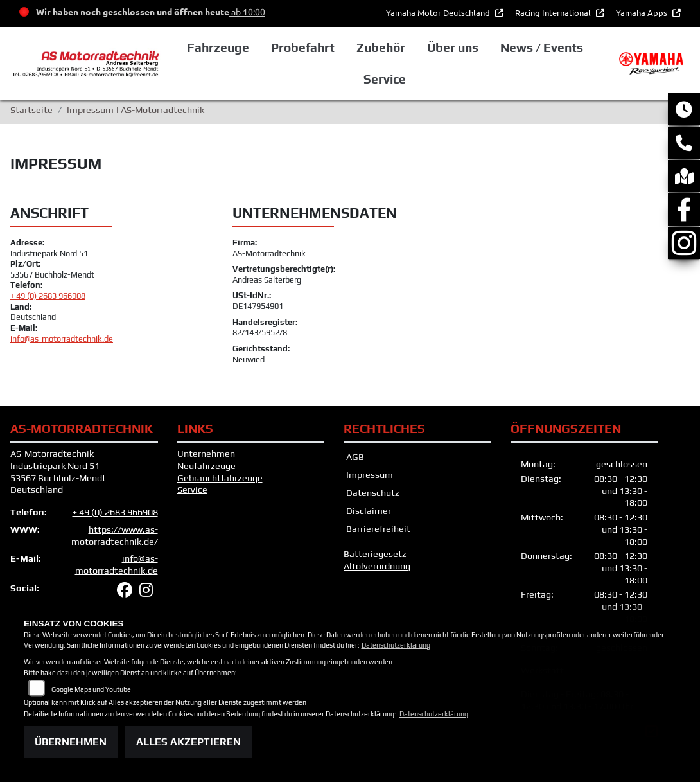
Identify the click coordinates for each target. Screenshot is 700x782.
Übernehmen (71, 742)
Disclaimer (369, 511)
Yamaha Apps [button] (643, 13)
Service (192, 490)
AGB (355, 457)
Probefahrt (303, 48)
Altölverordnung (377, 566)
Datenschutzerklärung (396, 645)
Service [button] (385, 79)
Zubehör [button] (381, 48)
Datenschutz (373, 493)
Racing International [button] (554, 13)
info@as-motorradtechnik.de (62, 339)
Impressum (370, 475)
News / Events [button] (542, 48)
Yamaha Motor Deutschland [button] (439, 13)
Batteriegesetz (375, 554)
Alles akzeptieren (188, 742)
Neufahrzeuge (206, 466)
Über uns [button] (453, 48)
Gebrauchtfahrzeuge (220, 478)
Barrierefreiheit (378, 529)
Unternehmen (206, 454)
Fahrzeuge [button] (218, 48)
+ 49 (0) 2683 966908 (48, 296)
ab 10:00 (247, 12)
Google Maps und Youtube (91, 689)
